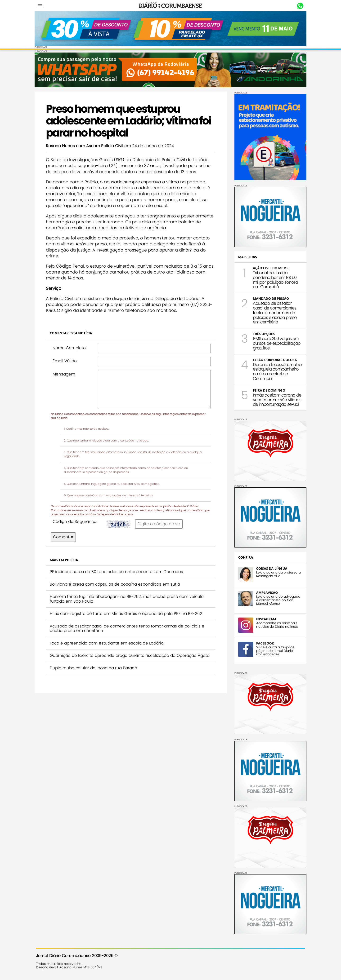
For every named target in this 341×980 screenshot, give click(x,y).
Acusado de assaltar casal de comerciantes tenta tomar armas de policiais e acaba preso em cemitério (128, 628)
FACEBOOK (264, 643)
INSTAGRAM (265, 619)
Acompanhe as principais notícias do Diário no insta (276, 624)
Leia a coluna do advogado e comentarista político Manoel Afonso (277, 600)
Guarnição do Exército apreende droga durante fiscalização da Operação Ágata (125, 658)
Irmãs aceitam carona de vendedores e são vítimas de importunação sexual (276, 399)
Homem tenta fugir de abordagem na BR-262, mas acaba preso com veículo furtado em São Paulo (128, 599)
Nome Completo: (71, 347)
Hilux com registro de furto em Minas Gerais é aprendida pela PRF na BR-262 (127, 613)
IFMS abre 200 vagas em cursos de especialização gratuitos (275, 343)
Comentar (65, 537)
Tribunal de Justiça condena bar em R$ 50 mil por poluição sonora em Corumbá (274, 279)
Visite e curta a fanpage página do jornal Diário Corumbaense (274, 650)
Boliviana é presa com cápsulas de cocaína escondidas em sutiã (116, 584)
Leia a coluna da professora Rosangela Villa (277, 574)
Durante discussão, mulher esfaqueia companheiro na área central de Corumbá (276, 371)
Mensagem (65, 374)
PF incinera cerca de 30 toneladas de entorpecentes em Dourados (118, 571)
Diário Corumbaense (171, 6)
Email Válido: (66, 361)
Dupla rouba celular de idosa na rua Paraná (95, 672)
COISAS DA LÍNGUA (270, 568)
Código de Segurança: (76, 521)
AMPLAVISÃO (266, 592)
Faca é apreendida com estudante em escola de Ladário (108, 643)
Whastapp (299, 6)
